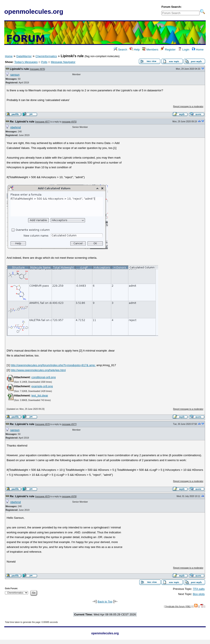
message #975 (37, 69)
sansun (15, 75)
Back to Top (105, 602)
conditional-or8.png (43, 377)
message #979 (43, 496)
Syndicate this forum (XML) (178, 607)
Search (120, 50)
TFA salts (199, 589)
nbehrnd (16, 127)
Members (150, 50)
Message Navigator (63, 62)
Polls (44, 62)
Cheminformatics (46, 56)
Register (168, 50)
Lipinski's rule (19, 69)
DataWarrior (24, 56)
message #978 (43, 424)
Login (184, 50)
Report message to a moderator (188, 106)
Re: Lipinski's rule (22, 122)
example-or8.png (42, 386)
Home (198, 50)
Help (135, 50)
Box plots (199, 594)
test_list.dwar (40, 395)
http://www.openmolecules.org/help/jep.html (38, 370)
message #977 (43, 122)
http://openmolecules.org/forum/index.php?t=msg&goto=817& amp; (53, 365)
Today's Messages (26, 62)
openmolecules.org (34, 11)
